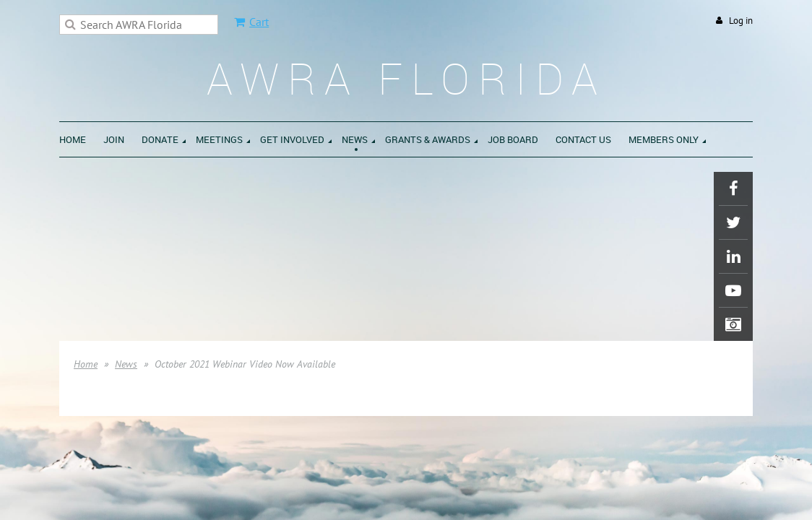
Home (86, 364)
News (126, 364)
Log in (741, 21)
